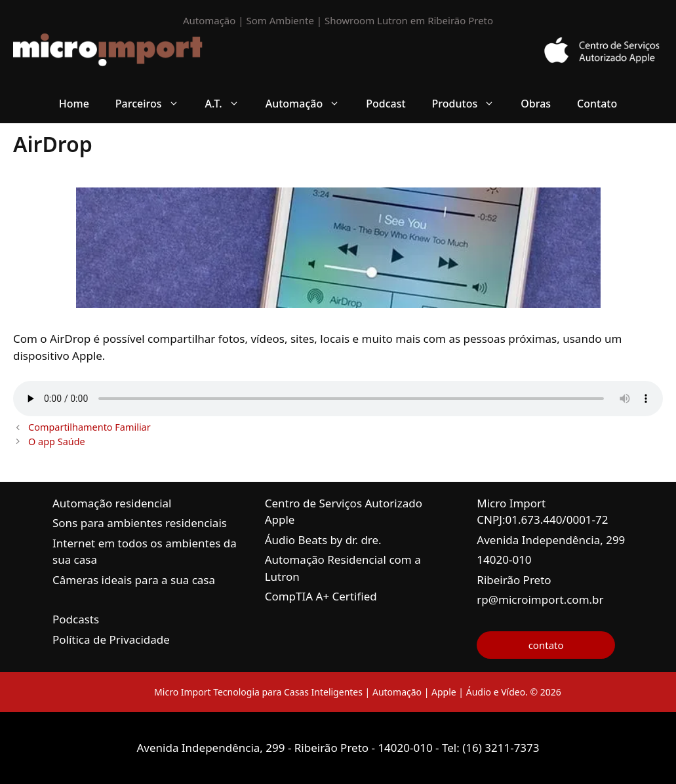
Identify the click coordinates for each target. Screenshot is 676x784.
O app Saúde (57, 441)
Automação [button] (309, 104)
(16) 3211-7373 (501, 748)
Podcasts (76, 619)
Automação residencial (112, 503)
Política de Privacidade (111, 639)
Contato (597, 104)
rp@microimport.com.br (540, 599)
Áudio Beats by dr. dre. (323, 540)
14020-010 (504, 559)
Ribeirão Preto (514, 580)
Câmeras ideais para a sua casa (134, 580)
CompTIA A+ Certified (321, 596)
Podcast (386, 104)
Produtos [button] (470, 104)
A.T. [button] (229, 104)
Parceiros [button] (154, 104)
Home (74, 104)
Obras (536, 104)
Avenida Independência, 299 (551, 540)
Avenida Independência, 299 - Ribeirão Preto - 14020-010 (286, 748)
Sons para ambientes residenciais (140, 523)
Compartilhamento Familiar (89, 427)
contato (546, 645)
